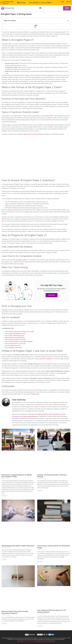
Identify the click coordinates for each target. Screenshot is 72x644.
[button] (40, 8)
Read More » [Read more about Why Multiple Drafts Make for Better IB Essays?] (5, 560)
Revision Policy (45, 641)
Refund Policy (52, 641)
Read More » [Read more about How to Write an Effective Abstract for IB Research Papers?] (40, 626)
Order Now (52, 295)
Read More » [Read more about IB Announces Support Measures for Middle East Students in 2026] (5, 496)
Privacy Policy (20, 641)
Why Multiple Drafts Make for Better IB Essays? (18, 546)
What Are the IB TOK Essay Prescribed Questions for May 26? (15, 612)
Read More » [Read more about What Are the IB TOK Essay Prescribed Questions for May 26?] (5, 624)
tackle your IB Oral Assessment (33, 134)
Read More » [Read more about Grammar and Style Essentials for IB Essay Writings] (40, 491)
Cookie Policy (38, 641)
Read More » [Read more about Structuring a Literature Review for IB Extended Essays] (40, 562)
